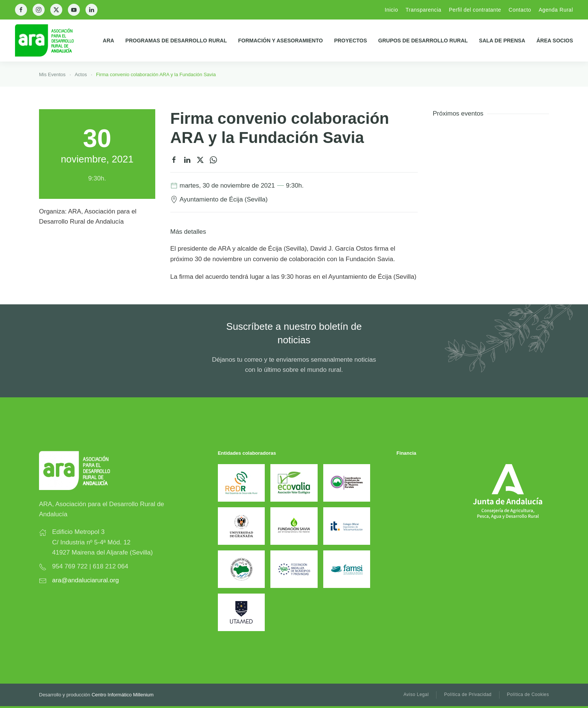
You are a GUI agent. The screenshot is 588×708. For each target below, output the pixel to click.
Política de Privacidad (468, 694)
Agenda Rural (556, 10)
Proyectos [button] (351, 41)
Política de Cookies (528, 694)
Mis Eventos (52, 74)
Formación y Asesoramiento (280, 41)
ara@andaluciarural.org (85, 580)
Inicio (391, 10)
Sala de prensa (502, 41)
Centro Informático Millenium (122, 695)
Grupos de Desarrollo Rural (423, 41)
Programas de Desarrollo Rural (176, 41)
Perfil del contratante (475, 10)
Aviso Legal (416, 694)
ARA (108, 41)
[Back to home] (50, 41)
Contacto (520, 10)
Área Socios (555, 41)
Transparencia (423, 10)
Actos (81, 74)
